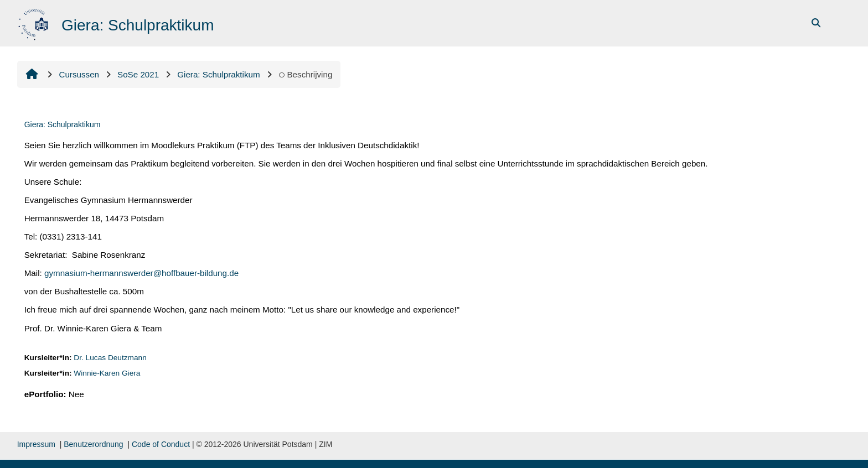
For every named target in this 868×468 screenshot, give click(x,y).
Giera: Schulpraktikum (63, 124)
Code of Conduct (161, 444)
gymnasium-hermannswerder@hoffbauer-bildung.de (141, 273)
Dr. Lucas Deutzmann (110, 358)
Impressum (36, 444)
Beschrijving (306, 74)
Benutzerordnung (93, 444)
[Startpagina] (35, 22)
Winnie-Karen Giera (107, 373)
